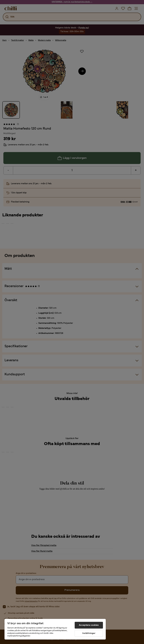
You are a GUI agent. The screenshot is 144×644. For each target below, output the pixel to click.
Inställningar (89, 633)
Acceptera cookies (89, 625)
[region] (55, 629)
